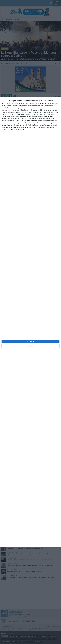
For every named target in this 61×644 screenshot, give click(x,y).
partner (16, 104)
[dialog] (30, 322)
